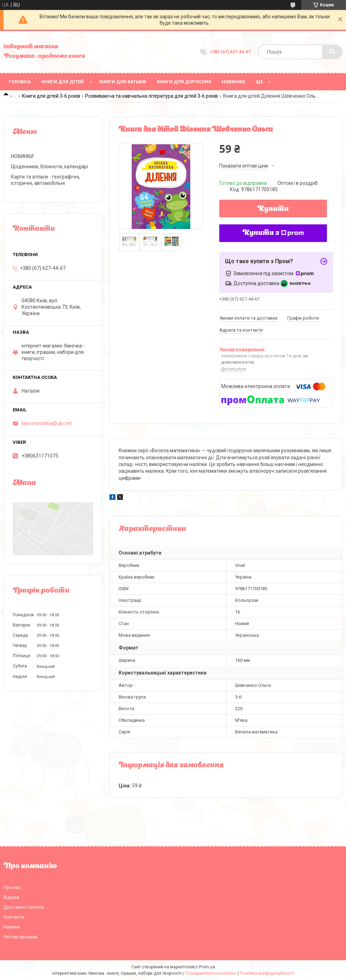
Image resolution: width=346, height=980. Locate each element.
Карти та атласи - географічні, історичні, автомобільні (46, 180)
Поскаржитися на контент (211, 973)
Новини (12, 927)
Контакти (14, 917)
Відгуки (11, 897)
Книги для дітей (62, 82)
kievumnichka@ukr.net (47, 423)
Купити (273, 209)
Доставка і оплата (24, 907)
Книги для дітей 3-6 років (51, 96)
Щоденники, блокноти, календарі (49, 167)
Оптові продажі (20, 937)
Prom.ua (207, 967)
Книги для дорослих (184, 82)
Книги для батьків (123, 82)
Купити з (273, 233)
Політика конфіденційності (267, 973)
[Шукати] (332, 52)
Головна (20, 82)
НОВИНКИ (233, 82)
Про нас (12, 887)
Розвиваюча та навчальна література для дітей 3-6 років (151, 96)
